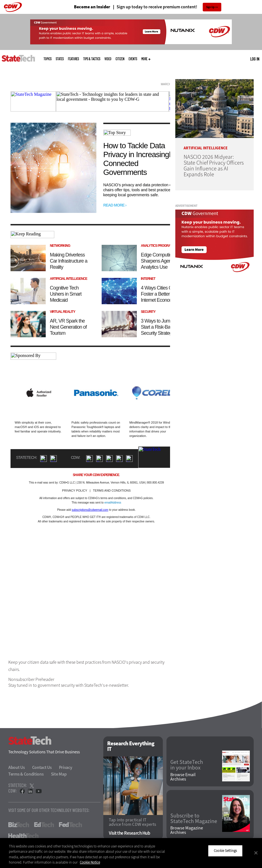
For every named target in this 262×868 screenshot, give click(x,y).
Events (133, 59)
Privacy (66, 767)
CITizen (120, 59)
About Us (17, 767)
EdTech (44, 825)
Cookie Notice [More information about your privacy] (90, 862)
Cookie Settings (225, 851)
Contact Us (42, 767)
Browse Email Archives (183, 777)
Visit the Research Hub (129, 833)
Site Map (59, 774)
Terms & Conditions (26, 774)
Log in (255, 59)
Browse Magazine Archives (187, 830)
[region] (131, 853)
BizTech (19, 825)
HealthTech (23, 836)
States (60, 59)
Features (73, 59)
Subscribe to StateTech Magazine (194, 819)
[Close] (256, 853)
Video (108, 59)
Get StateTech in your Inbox (187, 765)
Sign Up (210, 7)
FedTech (70, 825)
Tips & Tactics (92, 59)
